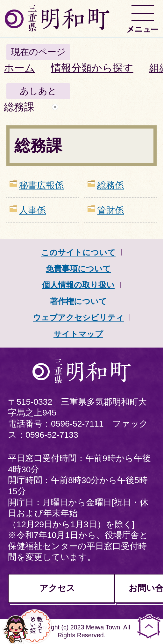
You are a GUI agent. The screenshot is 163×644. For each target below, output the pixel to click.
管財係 (110, 210)
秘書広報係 (41, 185)
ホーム (19, 68)
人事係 (32, 210)
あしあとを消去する (55, 107)
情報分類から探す (92, 68)
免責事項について (78, 269)
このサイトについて (78, 252)
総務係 (110, 185)
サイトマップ (78, 334)
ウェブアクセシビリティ (78, 317)
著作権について (78, 301)
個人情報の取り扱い (78, 285)
